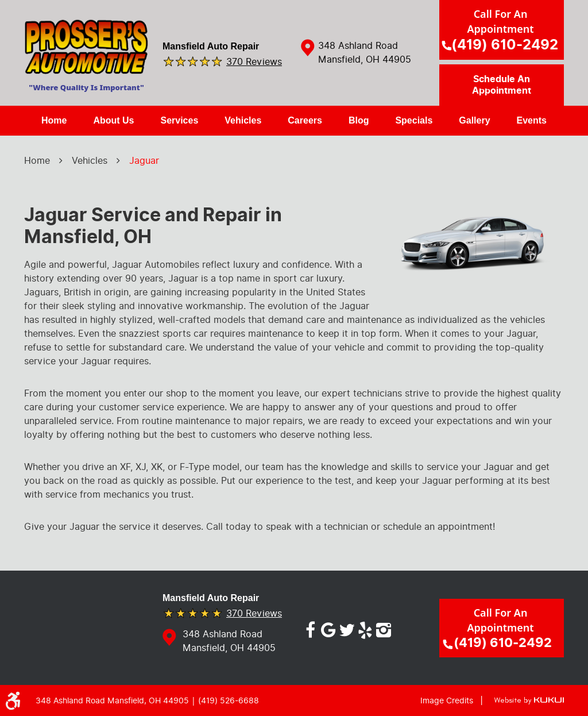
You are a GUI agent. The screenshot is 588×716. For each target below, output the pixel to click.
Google (328, 628)
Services (179, 120)
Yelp (365, 628)
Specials (414, 120)
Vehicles (243, 120)
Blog (359, 120)
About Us (113, 120)
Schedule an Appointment (502, 85)
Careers (305, 120)
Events (532, 120)
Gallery (474, 120)
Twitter (347, 628)
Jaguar (144, 161)
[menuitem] (54, 121)
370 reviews (254, 61)
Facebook (310, 628)
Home (54, 120)
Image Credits (447, 701)
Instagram (384, 628)
